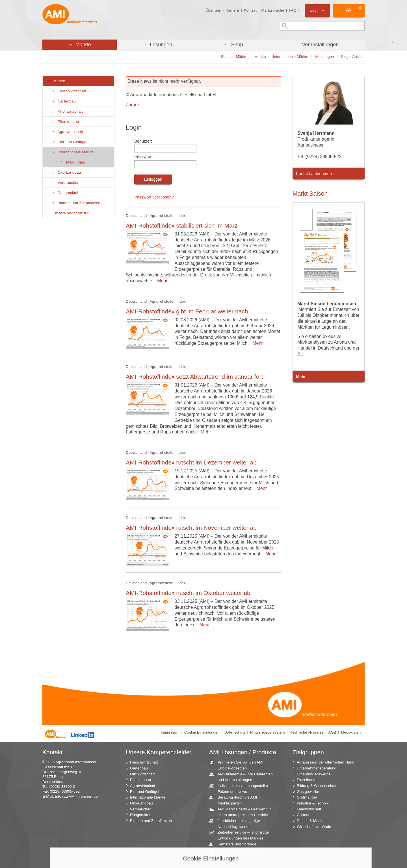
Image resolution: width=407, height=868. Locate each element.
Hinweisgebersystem (268, 732)
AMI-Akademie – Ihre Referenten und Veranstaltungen (243, 777)
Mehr (161, 281)
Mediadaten (351, 732)
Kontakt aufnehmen (314, 174)
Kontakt (250, 10)
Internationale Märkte (72, 152)
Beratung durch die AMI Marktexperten (235, 800)
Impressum (170, 732)
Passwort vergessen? (154, 197)
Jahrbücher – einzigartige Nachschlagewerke (237, 823)
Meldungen (72, 162)
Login (317, 10)
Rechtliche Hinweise (307, 732)
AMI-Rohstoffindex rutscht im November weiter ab (191, 528)
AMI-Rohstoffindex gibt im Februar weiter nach (187, 311)
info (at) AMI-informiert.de (76, 796)
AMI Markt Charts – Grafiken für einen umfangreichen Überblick (242, 812)
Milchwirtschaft (67, 111)
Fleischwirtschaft (69, 91)
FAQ (293, 10)
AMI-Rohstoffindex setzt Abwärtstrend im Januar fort (194, 377)
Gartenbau (63, 101)
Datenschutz (235, 732)
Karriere (232, 10)
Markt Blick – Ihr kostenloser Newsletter (239, 858)
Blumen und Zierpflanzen (76, 203)
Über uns (213, 10)
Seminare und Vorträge (235, 844)
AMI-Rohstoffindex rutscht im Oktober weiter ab (188, 593)
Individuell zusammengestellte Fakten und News (241, 788)
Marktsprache (273, 10)
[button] (80, 45)
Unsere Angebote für (68, 213)
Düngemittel (65, 193)
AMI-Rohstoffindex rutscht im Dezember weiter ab (191, 462)
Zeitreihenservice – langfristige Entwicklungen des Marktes (241, 835)
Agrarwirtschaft (67, 132)
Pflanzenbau (65, 122)
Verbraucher (65, 183)
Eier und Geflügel (69, 142)
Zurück (133, 105)
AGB (332, 732)
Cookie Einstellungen (202, 732)
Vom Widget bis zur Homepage (242, 850)
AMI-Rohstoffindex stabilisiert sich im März (182, 225)
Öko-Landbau (66, 172)
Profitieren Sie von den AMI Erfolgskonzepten (238, 765)
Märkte (56, 81)
